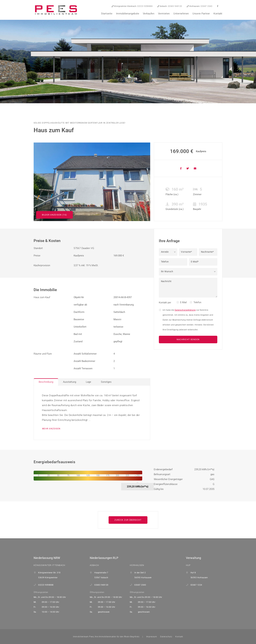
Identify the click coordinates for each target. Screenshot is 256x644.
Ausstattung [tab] (70, 382)
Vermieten (164, 14)
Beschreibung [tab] (46, 382)
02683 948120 (170, 6)
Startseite (107, 14)
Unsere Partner (201, 14)
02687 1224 (196, 585)
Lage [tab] (88, 382)
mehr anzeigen (51, 429)
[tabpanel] (92, 413)
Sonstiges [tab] (106, 382)
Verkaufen (149, 14)
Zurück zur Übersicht (128, 520)
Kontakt (218, 14)
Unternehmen (181, 14)
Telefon (197, 302)
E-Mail (183, 302)
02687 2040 (199, 6)
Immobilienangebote (128, 14)
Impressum (152, 637)
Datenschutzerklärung (185, 310)
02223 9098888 (132, 6)
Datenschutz (166, 637)
